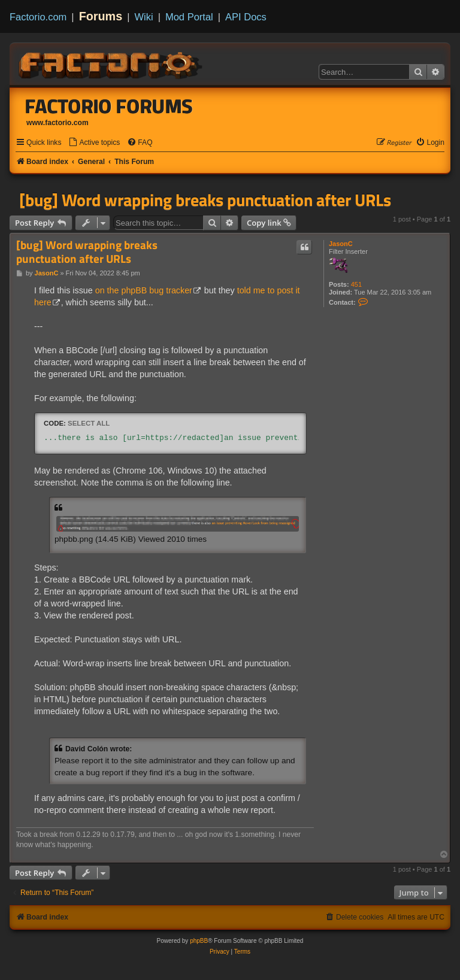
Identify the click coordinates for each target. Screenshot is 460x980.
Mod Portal (189, 17)
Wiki (144, 17)
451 (356, 284)
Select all (89, 423)
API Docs (246, 17)
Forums (101, 16)
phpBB (199, 941)
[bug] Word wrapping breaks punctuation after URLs (205, 200)
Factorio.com (38, 17)
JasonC (341, 244)
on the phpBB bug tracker (144, 290)
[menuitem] (94, 143)
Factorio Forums (109, 106)
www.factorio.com (57, 123)
